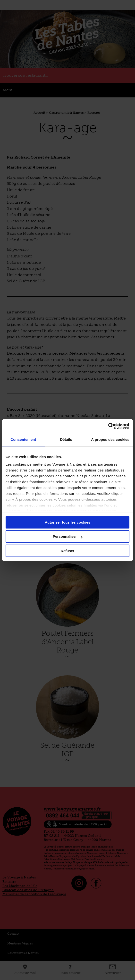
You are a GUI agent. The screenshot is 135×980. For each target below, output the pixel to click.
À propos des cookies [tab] (110, 439)
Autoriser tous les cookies (67, 522)
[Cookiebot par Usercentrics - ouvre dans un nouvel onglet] (108, 426)
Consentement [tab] (23, 439)
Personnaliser (68, 536)
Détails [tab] (66, 439)
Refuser (67, 551)
